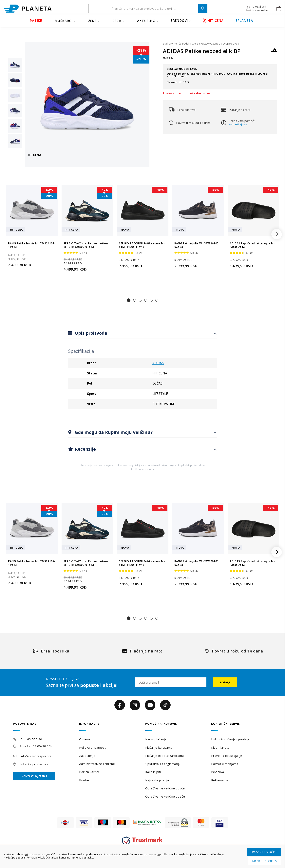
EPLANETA (244, 21)
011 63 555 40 (31, 739)
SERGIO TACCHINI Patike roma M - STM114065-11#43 (142, 245)
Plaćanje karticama (159, 747)
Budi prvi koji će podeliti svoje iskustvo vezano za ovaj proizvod (201, 44)
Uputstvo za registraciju (163, 764)
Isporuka (218, 772)
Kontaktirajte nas (34, 776)
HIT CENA (213, 21)
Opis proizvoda (90, 333)
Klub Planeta (220, 747)
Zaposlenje (87, 756)
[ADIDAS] (274, 52)
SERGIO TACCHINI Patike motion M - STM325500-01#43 (86, 245)
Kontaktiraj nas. (238, 124)
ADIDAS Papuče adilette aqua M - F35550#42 (253, 245)
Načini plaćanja (156, 739)
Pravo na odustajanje (227, 756)
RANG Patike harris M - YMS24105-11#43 (32, 245)
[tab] (142, 333)
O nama (85, 739)
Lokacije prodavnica (34, 764)
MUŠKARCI (64, 21)
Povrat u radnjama (225, 764)
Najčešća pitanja (157, 780)
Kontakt (85, 780)
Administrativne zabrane (97, 764)
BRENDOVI (179, 21)
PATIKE (36, 21)
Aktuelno (146, 21)
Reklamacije (220, 780)
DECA (117, 21)
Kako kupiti (153, 772)
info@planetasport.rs (36, 756)
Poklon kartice (89, 772)
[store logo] (28, 9)
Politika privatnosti (93, 747)
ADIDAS (158, 363)
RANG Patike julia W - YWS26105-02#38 (197, 245)
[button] (257, 9)
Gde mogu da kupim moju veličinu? (113, 432)
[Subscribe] (225, 682)
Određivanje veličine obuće (165, 788)
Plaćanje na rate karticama (165, 756)
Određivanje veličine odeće (165, 796)
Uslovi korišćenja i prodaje (230, 739)
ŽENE (92, 21)
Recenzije (85, 449)
